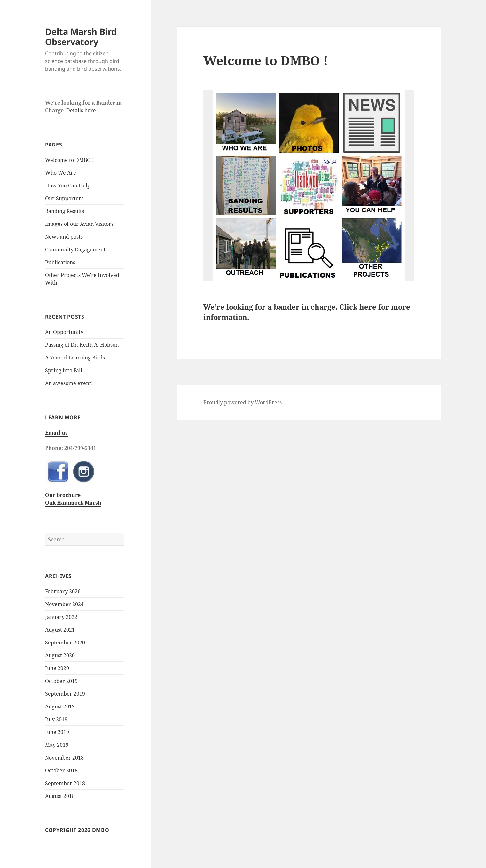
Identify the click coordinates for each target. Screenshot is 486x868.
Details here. (82, 110)
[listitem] (247, 122)
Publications (60, 262)
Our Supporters (64, 198)
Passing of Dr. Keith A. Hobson (82, 345)
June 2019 (57, 732)
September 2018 (65, 783)
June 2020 (57, 668)
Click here (358, 307)
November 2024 (64, 604)
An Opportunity (64, 332)
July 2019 (56, 719)
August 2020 (60, 655)
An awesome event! (69, 383)
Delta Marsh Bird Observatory (81, 37)
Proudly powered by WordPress (243, 402)
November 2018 (64, 758)
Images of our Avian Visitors (79, 224)
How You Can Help (68, 185)
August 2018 (60, 796)
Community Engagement (75, 249)
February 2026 (63, 591)
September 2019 (65, 694)
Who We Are (61, 173)
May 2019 (57, 745)
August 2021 (60, 630)
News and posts (64, 237)
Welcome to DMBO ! (69, 160)
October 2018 (61, 770)
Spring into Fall (64, 370)
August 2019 (60, 706)
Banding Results (65, 211)
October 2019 (61, 681)
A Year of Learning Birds (75, 358)
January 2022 (61, 617)
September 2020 (65, 643)
